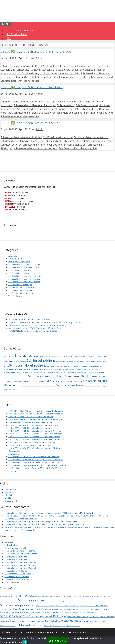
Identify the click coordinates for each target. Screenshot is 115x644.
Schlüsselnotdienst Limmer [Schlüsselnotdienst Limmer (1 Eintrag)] (48, 386)
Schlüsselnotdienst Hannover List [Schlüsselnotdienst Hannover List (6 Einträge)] (66, 621)
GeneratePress (78, 632)
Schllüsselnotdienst (82, 70)
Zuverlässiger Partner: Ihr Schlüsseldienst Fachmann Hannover (37, 325)
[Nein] (28, 643)
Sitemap (12, 471)
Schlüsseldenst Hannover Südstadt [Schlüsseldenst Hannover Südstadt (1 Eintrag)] (55, 366)
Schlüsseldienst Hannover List (91, 137)
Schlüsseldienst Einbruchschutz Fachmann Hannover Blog (34, 457)
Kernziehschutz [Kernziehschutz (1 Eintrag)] (22, 361)
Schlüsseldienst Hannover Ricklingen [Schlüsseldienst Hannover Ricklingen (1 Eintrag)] (64, 373)
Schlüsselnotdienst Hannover (21, 287)
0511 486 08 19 (57, 641)
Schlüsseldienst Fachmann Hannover (21, 513)
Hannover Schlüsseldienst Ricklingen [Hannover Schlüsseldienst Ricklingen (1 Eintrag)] (93, 356)
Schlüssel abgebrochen (100, 141)
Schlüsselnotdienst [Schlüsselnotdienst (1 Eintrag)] (17, 381)
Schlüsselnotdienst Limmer (20, 290)
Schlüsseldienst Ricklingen (53, 77)
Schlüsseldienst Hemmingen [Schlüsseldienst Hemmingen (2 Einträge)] (71, 612)
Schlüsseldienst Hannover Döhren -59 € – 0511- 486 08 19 (34, 468)
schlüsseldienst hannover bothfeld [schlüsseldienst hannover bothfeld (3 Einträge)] (46, 369)
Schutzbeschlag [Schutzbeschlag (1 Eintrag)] (89, 386)
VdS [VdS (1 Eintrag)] (107, 386)
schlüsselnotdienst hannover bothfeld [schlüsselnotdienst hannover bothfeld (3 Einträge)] (64, 381)
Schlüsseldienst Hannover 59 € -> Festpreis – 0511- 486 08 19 (35, 460)
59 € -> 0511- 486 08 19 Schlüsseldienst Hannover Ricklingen (35, 434)
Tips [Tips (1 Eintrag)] (105, 386)
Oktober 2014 (11, 501)
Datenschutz (14, 451)
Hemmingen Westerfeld (19, 262)
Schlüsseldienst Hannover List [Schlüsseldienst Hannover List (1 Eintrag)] (90, 370)
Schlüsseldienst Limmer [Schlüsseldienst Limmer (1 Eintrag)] (21, 377)
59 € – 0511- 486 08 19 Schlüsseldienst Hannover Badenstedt (35, 411)
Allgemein (13, 256)
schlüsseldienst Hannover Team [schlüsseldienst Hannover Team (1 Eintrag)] (83, 373)
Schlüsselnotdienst (17, 34)
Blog (9, 38)
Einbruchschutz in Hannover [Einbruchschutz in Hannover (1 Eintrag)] (47, 356)
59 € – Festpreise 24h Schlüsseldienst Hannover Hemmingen (35, 419)
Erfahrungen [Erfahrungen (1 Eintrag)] (59, 356)
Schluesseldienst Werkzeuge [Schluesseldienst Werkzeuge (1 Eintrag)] (65, 361)
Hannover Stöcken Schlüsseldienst (49, 70)
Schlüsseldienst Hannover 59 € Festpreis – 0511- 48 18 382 (34, 462)
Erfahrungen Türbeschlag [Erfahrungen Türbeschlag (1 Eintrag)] (70, 356)
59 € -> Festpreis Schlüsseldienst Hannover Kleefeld (31, 445)
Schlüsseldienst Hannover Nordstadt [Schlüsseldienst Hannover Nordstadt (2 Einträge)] (18, 372)
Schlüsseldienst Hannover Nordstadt (25, 276)
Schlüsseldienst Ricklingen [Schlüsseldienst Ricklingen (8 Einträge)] (77, 376)
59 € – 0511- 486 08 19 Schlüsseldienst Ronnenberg (31, 417)
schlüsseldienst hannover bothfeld (59, 73)
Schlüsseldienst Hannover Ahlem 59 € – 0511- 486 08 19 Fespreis (37, 465)
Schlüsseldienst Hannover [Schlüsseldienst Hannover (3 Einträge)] (16, 369)
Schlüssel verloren (28, 73)
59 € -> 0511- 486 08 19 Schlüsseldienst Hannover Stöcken (34, 437)
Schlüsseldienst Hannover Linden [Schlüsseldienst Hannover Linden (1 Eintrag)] (72, 370)
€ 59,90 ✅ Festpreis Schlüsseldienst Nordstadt (32, 87)
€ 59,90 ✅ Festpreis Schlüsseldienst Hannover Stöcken (37, 52)
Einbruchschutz (19, 70)
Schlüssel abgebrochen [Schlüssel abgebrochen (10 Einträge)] (27, 365)
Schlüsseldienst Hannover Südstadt (24, 282)
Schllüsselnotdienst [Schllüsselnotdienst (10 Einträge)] (42, 360)
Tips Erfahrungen (16, 296)
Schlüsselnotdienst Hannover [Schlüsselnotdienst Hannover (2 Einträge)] (34, 381)
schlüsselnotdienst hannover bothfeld (91, 77)
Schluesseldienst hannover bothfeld (21, 66)
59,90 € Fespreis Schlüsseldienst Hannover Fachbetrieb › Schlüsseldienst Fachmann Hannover (46, 527)
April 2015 (9, 498)
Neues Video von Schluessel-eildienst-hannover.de (31, 319)
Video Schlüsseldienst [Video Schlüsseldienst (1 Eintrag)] (10, 389)
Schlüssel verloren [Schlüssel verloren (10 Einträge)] (70, 385)
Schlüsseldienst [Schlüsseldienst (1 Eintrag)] (70, 366)
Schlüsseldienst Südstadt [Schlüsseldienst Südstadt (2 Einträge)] (78, 617)
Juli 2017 (8, 495)
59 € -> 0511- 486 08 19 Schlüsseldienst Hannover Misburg (34, 448)
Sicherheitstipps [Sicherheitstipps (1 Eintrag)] (98, 386)
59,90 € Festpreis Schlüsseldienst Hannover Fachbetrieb (65, 524)
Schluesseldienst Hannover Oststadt (25, 267)
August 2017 (10, 492)
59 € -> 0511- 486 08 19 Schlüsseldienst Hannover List (32, 428)
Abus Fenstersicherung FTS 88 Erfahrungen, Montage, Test (35, 328)
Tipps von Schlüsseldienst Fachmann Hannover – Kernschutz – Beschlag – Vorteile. (45, 322)
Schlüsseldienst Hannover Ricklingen (64, 66)
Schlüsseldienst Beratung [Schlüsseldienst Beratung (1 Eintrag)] (81, 366)
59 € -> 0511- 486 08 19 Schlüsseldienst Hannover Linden (34, 425)
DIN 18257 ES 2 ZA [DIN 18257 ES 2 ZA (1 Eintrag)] (9, 356)
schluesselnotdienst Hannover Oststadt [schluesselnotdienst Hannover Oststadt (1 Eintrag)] (93, 601)
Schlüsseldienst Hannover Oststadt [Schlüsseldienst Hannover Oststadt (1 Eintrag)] (43, 373)
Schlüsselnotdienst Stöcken (21, 293)
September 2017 (12, 489)
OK (25, 642)
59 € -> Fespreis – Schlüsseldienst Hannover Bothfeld (32, 442)
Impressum (14, 454)
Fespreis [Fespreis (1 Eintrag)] (80, 356)
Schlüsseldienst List (25, 77)
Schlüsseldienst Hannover (21, 31)
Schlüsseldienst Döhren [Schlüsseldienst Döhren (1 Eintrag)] (96, 366)
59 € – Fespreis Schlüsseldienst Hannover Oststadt (31, 422)
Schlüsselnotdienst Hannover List (20, 81)
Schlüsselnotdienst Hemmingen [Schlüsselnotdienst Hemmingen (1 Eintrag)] (31, 386)
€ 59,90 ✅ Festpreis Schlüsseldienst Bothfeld (30, 123)
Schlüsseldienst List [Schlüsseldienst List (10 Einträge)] (43, 376)
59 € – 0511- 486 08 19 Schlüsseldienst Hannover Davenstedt (35, 414)
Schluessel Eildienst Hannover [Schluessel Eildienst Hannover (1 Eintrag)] (82, 361)
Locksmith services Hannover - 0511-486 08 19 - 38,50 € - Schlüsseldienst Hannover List (43, 516)
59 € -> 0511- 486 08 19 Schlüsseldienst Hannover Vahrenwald (36, 439)
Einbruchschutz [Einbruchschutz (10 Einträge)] (27, 355)
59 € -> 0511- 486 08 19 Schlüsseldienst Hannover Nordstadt (35, 431)
